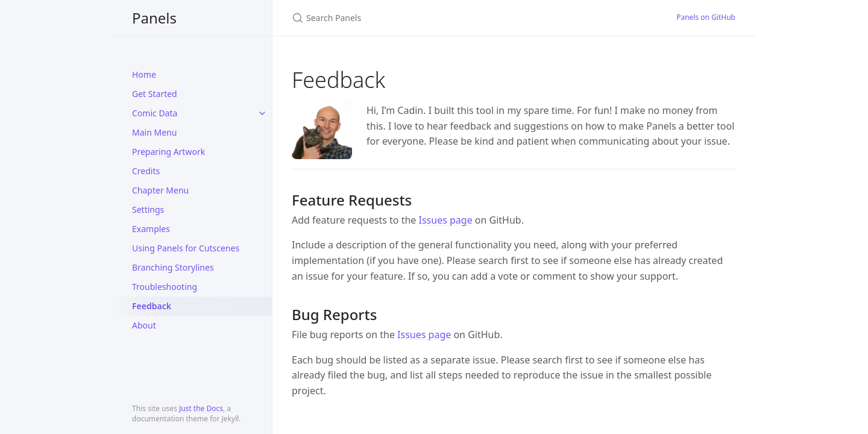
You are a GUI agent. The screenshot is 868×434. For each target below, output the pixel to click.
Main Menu (154, 132)
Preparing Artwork (168, 152)
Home (144, 74)
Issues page (446, 220)
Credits (146, 171)
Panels (154, 18)
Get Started (155, 94)
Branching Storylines (173, 267)
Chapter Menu (160, 190)
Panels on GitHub (706, 17)
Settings (148, 209)
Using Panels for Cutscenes (186, 248)
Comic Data (155, 113)
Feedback (152, 306)
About (144, 325)
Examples (151, 229)
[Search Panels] (434, 18)
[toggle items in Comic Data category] (262, 113)
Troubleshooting (165, 287)
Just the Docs (201, 408)
